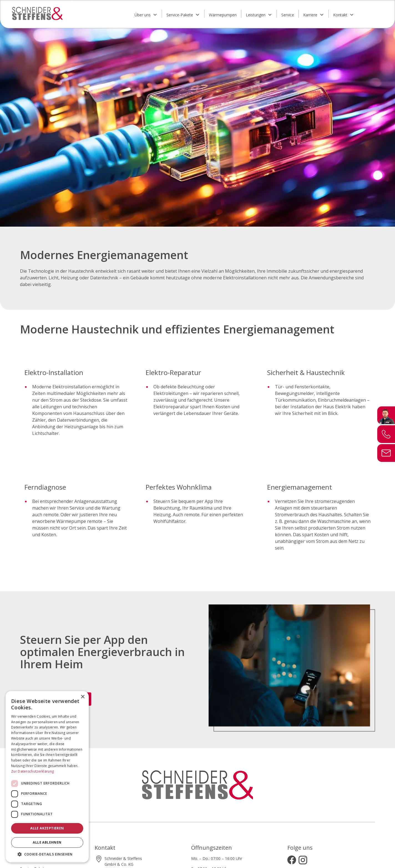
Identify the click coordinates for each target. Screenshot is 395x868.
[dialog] (47, 777)
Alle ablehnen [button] (47, 842)
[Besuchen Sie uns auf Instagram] (303, 860)
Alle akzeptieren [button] (47, 828)
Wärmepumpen (223, 15)
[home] (58, 14)
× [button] (83, 697)
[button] (146, 14)
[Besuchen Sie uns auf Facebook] (292, 860)
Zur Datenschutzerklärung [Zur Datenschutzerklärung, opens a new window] (32, 771)
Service (288, 15)
